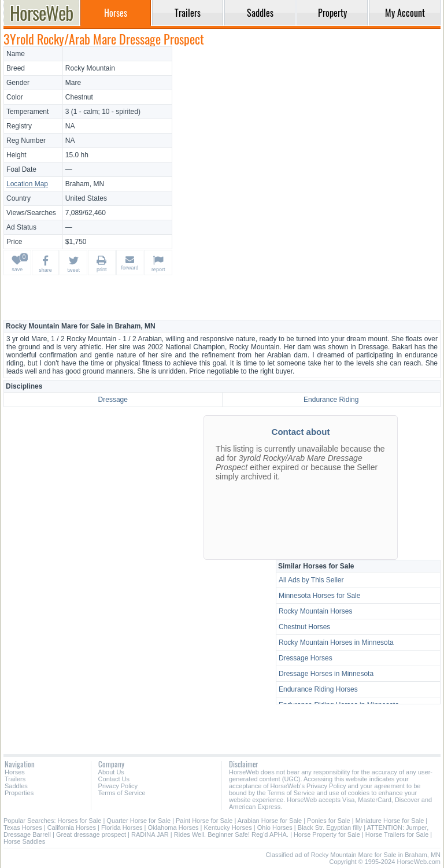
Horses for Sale (80, 821)
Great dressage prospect (91, 834)
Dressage (113, 400)
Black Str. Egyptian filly (330, 828)
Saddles (16, 786)
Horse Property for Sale (327, 834)
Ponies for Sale (329, 821)
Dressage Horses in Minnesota (326, 674)
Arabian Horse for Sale (270, 821)
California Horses (72, 828)
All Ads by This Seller (311, 580)
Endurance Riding (331, 400)
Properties (19, 793)
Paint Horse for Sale (204, 821)
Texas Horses (23, 828)
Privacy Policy (118, 786)
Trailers (15, 779)
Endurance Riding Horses (318, 689)
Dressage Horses (306, 658)
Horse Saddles (24, 841)
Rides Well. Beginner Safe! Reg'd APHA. (231, 834)
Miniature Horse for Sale (390, 821)
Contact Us (114, 779)
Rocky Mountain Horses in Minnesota (336, 642)
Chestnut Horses (304, 627)
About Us (111, 772)
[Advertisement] (308, 127)
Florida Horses (122, 828)
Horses (15, 772)
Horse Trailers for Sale (397, 834)
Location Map (27, 184)
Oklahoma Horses (173, 828)
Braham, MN (85, 184)
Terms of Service (122, 793)
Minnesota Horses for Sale (319, 596)
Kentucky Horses (228, 828)
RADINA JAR (150, 834)
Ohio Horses (275, 828)
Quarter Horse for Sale (138, 821)
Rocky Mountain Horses (315, 611)
